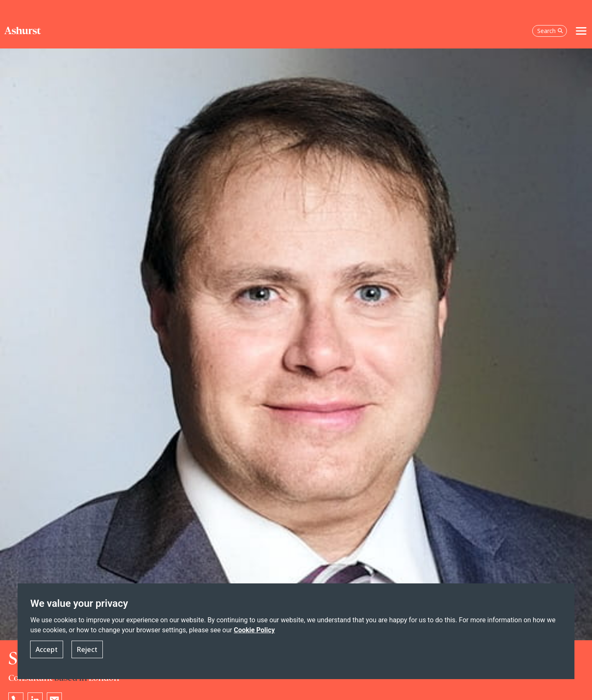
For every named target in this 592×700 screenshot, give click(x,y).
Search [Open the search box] (550, 31)
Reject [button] (87, 649)
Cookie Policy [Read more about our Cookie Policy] (254, 630)
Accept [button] (47, 649)
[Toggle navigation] (581, 31)
